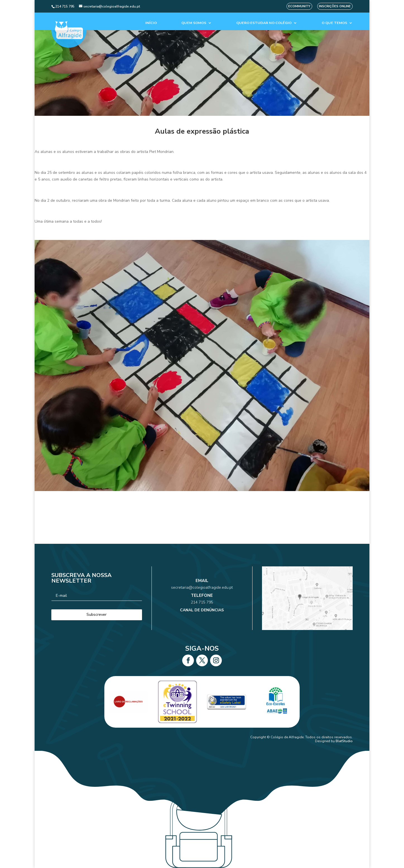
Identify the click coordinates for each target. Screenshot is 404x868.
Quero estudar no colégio (264, 23)
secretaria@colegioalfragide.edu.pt (202, 592)
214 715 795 (202, 601)
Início (151, 23)
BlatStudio (344, 741)
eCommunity (299, 6)
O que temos (334, 23)
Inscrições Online (335, 6)
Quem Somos (194, 23)
